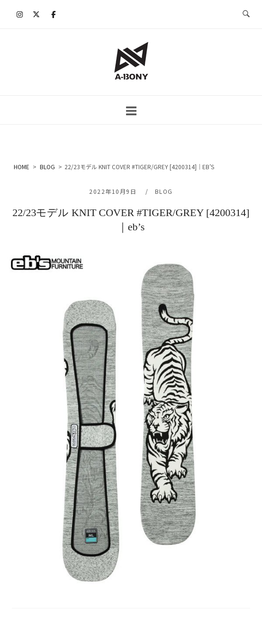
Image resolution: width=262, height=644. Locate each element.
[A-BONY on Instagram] (20, 14)
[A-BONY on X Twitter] (36, 14)
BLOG (164, 191)
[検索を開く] (246, 14)
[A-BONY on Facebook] (53, 14)
